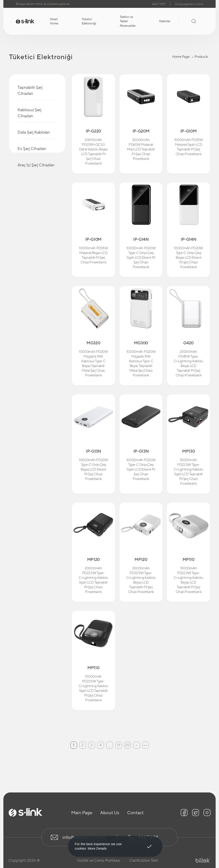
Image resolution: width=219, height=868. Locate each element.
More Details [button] (97, 848)
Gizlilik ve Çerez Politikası (99, 860)
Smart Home (54, 21)
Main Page (82, 813)
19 (118, 745)
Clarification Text (143, 860)
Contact (135, 813)
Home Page (181, 57)
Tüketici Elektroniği (89, 21)
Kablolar (165, 21)
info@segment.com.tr (189, 4)
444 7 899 (159, 4)
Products (201, 57)
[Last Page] (146, 745)
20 (128, 745)
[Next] (137, 745)
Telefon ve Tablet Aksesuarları (128, 21)
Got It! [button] (149, 843)
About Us (110, 813)
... (109, 745)
